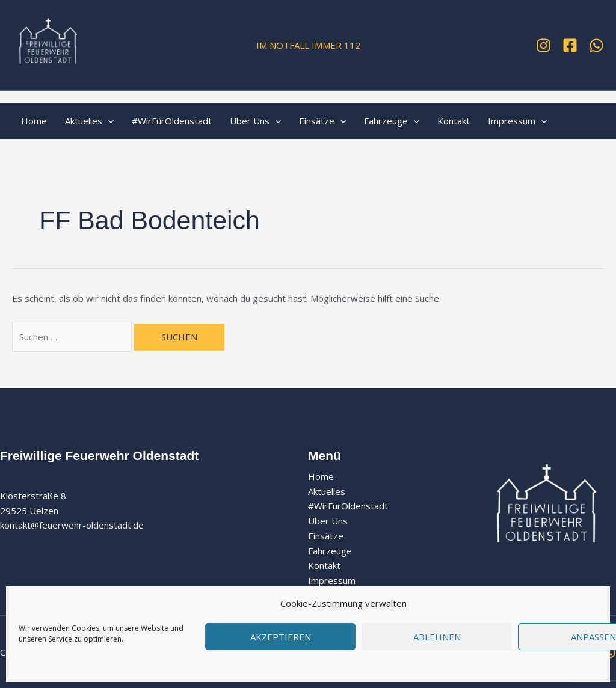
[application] (108, 121)
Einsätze (322, 121)
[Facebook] (570, 45)
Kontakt (454, 121)
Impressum (517, 121)
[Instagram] (544, 45)
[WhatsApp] (596, 45)
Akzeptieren (281, 637)
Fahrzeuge (392, 121)
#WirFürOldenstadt (172, 121)
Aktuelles (89, 121)
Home (34, 121)
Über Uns (255, 121)
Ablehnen (437, 637)
